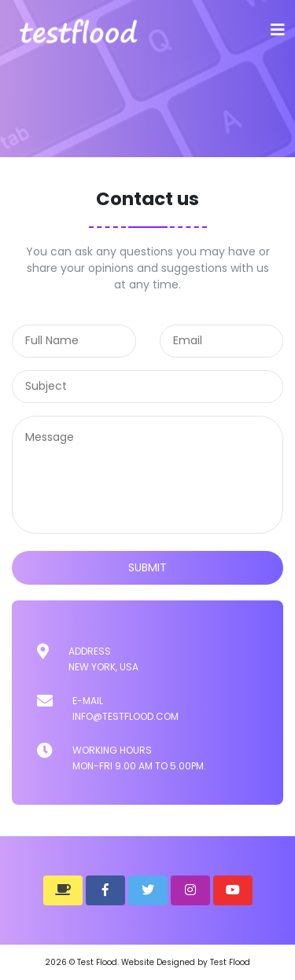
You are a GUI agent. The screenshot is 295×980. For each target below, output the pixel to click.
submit (147, 567)
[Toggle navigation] (278, 30)
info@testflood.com (125, 716)
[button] (63, 890)
